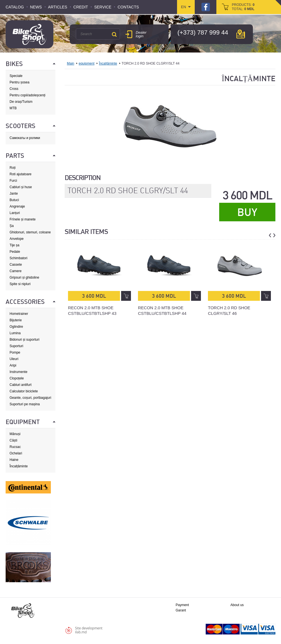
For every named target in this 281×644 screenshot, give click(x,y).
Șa (12, 226)
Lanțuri (15, 213)
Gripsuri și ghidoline (24, 277)
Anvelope (17, 239)
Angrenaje (17, 206)
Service (103, 7)
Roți (13, 168)
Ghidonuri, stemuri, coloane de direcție (30, 232)
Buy (247, 212)
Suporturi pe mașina (25, 404)
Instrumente (18, 372)
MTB (13, 108)
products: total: (243, 7)
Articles (58, 7)
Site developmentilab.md (89, 630)
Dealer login (141, 34)
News (36, 7)
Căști (13, 440)
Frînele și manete (23, 219)
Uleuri (14, 359)
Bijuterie (16, 320)
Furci (13, 181)
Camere (16, 271)
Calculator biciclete (24, 391)
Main (71, 63)
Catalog (15, 7)
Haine (14, 460)
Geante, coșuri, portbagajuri (30, 398)
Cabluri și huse (21, 187)
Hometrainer (19, 314)
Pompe (15, 352)
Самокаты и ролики (25, 138)
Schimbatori (18, 258)
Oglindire (16, 327)
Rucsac (15, 447)
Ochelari (16, 453)
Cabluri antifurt (21, 385)
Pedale (15, 252)
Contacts (128, 7)
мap (241, 34)
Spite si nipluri (20, 284)
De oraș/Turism (21, 102)
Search (114, 34)
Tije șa (14, 245)
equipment (87, 63)
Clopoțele (17, 378)
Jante (14, 194)
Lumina (15, 333)
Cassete (16, 265)
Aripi (13, 365)
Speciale (16, 76)
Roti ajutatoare (21, 174)
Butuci (14, 200)
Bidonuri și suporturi (24, 340)
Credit (81, 7)
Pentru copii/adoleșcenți (27, 95)
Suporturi (16, 346)
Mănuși (15, 434)
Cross (14, 89)
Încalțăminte (19, 466)
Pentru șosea (20, 82)
